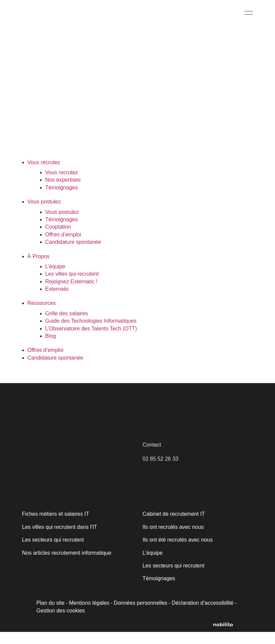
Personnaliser (54, 616)
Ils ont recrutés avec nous (172, 539)
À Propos (38, 268)
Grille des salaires (66, 326)
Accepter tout (121, 616)
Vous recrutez (44, 174)
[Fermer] (157, 546)
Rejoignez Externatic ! (71, 294)
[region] (87, 587)
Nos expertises (63, 192)
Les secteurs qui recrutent (173, 578)
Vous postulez (44, 214)
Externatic (57, 301)
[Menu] (249, 13)
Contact (152, 457)
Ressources (41, 315)
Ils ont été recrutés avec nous (177, 552)
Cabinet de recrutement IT (173, 526)
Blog (51, 348)
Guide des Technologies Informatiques (91, 333)
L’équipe (55, 279)
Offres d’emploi (63, 247)
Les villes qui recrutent (72, 286)
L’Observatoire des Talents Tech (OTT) (91, 341)
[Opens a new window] (226, 637)
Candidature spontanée (73, 254)
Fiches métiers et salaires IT (55, 526)
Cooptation (58, 239)
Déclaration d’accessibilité (200, 615)
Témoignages (61, 200)
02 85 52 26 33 (160, 471)
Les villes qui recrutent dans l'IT (59, 539)
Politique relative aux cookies (53, 599)
